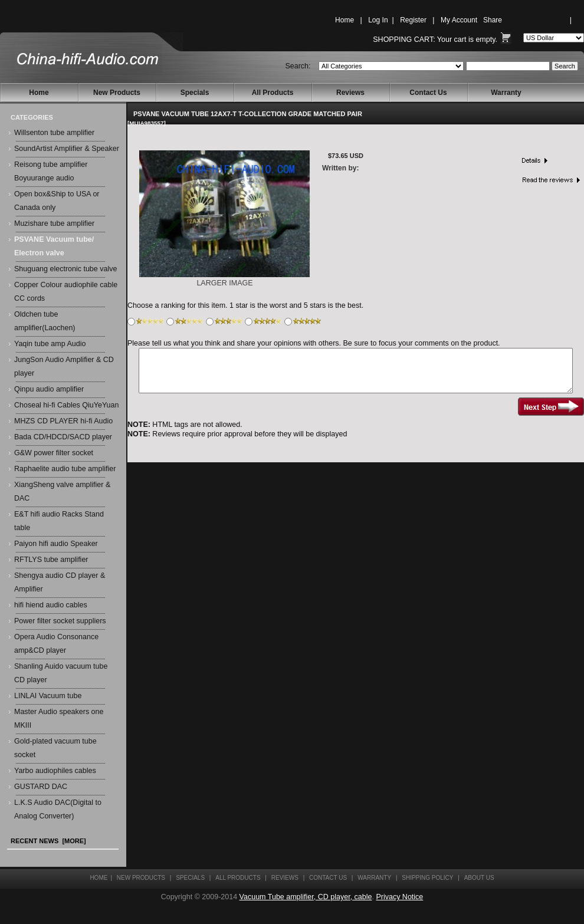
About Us (479, 878)
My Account (459, 20)
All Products (273, 93)
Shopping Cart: (404, 40)
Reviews (350, 93)
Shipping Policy (427, 878)
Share (493, 20)
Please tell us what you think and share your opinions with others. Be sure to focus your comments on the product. (314, 343)
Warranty (506, 93)
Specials (195, 93)
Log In (378, 20)
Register (413, 20)
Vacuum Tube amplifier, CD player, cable (306, 897)
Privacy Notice (399, 897)
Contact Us (428, 93)
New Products (117, 93)
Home (345, 20)
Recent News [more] (48, 841)
